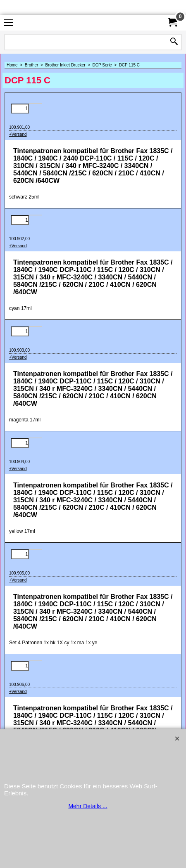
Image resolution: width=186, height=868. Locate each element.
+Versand (18, 134)
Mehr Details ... (88, 806)
